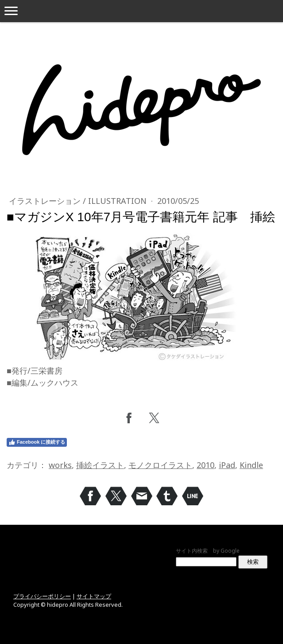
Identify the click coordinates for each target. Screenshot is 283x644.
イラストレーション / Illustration (79, 201)
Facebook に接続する (37, 442)
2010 (205, 465)
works (60, 465)
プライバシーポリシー (42, 596)
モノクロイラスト (160, 465)
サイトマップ (94, 596)
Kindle (251, 465)
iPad (227, 465)
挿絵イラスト (100, 465)
